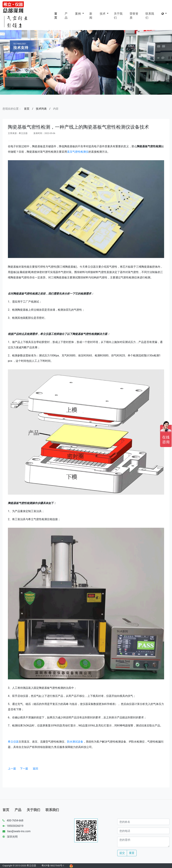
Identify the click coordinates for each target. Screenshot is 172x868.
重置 (132, 853)
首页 (56, 16)
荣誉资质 (134, 16)
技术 (103, 14)
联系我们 (150, 16)
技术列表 (41, 109)
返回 (35, 769)
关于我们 (118, 16)
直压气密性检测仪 (78, 152)
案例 (78, 14)
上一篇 (12, 769)
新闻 (91, 16)
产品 (66, 16)
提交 (122, 853)
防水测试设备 (75, 742)
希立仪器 (13, 742)
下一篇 (24, 769)
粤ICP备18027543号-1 (53, 865)
